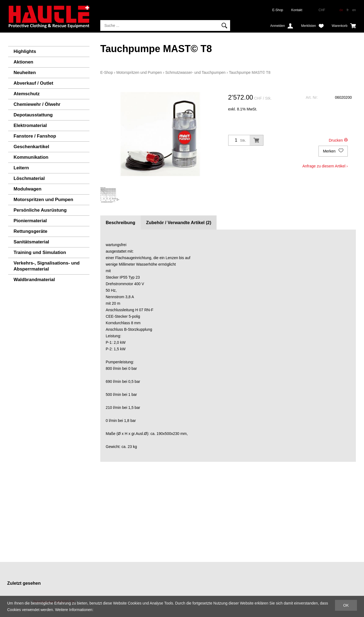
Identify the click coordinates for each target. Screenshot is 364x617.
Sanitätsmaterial (31, 242)
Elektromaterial (30, 125)
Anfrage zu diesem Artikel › (325, 166)
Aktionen (23, 62)
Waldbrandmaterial (34, 280)
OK (346, 605)
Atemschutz (27, 94)
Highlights (25, 51)
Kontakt (297, 10)
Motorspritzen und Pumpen (43, 200)
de (341, 10)
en (354, 10)
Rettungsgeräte (30, 231)
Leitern (21, 168)
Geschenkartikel (31, 147)
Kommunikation (31, 157)
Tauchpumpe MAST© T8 (249, 72)
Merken (333, 151)
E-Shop (278, 10)
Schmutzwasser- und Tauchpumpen (195, 72)
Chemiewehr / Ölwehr (37, 104)
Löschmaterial (29, 178)
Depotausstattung (33, 115)
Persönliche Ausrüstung (40, 210)
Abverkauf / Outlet (33, 83)
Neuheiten (25, 73)
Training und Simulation (40, 252)
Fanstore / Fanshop (35, 136)
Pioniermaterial (30, 221)
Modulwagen (28, 189)
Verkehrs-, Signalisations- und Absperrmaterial (47, 266)
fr (348, 10)
